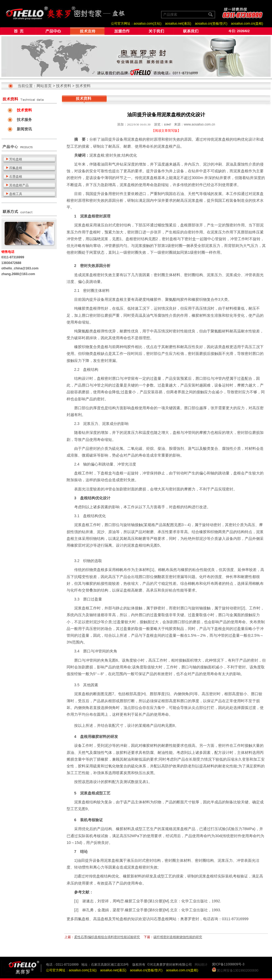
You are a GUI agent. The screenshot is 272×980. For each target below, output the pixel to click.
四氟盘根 (82, 919)
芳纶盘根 (120, 919)
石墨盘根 (161, 919)
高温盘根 (101, 919)
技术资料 (64, 86)
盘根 (139, 139)
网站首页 (44, 86)
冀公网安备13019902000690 (237, 971)
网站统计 (201, 965)
